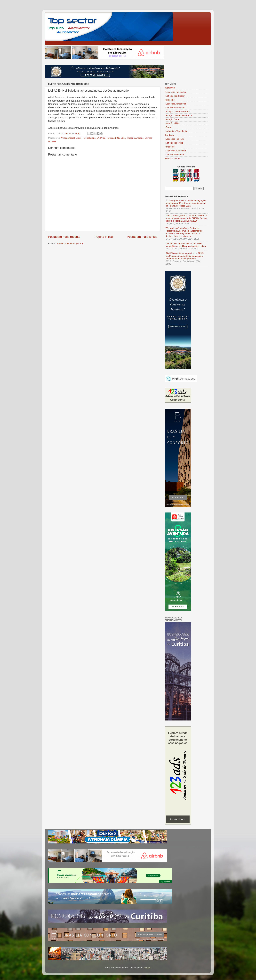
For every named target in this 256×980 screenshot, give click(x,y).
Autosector (170, 147)
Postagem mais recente (64, 237)
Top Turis (169, 135)
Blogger (147, 968)
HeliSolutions (89, 138)
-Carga (168, 127)
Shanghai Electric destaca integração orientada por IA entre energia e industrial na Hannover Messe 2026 (186, 203)
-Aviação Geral (172, 119)
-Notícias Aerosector (175, 108)
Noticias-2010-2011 (116, 138)
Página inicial (104, 237)
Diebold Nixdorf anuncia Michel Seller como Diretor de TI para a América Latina (186, 245)
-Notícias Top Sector (175, 96)
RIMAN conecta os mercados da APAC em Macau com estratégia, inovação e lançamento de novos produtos (185, 256)
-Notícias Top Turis (174, 143)
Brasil (79, 138)
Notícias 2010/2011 (174, 159)
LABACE (101, 138)
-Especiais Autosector (175, 151)
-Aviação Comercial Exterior (178, 115)
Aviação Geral (68, 138)
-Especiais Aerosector (175, 104)
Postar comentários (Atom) (70, 243)
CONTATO (170, 88)
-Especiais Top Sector (175, 92)
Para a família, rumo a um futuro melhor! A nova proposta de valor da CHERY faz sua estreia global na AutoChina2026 (186, 218)
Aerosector (170, 100)
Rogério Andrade (135, 138)
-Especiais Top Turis (175, 139)
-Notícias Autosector (175, 155)
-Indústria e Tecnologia (176, 131)
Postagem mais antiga (142, 237)
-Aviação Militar (172, 123)
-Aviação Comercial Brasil (177, 112)
